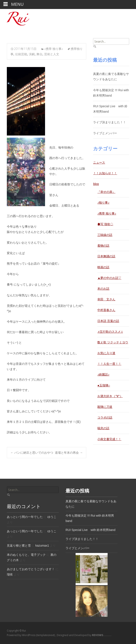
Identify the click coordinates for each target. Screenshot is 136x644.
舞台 (39, 54)
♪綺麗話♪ (103, 374)
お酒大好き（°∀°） (110, 396)
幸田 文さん (106, 299)
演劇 (32, 54)
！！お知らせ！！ (105, 173)
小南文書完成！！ (109, 439)
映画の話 (103, 267)
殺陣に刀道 (105, 407)
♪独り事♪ (103, 203)
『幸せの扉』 (106, 192)
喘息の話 (103, 428)
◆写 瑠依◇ (105, 224)
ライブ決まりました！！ (110, 122)
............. (101, 635)
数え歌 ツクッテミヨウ (113, 342)
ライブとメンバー (105, 133)
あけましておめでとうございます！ (31, 569)
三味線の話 (105, 235)
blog (96, 184)
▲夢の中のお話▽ (109, 278)
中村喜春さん (106, 310)
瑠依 (10, 574)
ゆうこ (52, 517)
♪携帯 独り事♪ (54, 49)
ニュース (99, 162)
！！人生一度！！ (109, 364)
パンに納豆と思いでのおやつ (32, 452)
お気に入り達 (106, 353)
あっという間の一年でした (25, 517)
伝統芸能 (21, 54)
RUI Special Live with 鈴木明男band (90, 530)
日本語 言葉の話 (108, 321)
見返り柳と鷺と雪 (19, 546)
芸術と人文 (52, 54)
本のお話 (103, 289)
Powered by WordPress (21, 635)
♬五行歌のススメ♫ (110, 332)
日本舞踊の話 (106, 256)
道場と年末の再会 (69, 452)
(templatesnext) (46, 635)
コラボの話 (105, 417)
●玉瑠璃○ (104, 385)
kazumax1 (42, 546)
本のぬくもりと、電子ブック (26, 555)
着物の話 (103, 246)
